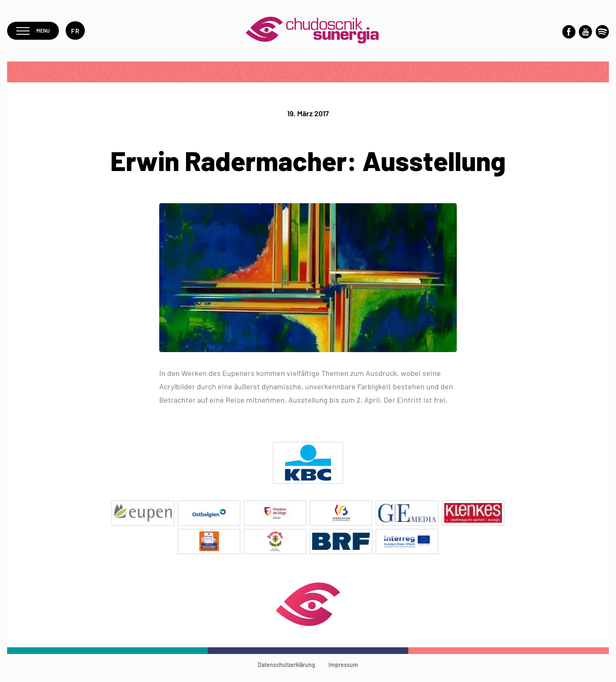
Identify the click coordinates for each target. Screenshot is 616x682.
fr (81, 34)
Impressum (343, 671)
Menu (36, 34)
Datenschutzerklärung (286, 671)
